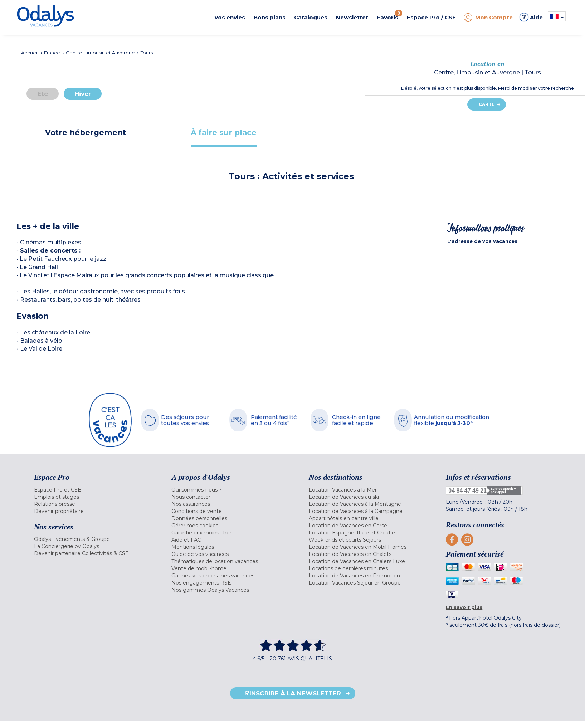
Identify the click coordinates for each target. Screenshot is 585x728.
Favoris (389, 15)
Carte (487, 104)
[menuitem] (94, 490)
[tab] (86, 133)
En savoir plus (464, 607)
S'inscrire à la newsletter (293, 693)
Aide (531, 17)
